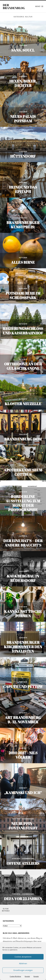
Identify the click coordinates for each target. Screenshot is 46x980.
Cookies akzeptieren (23, 957)
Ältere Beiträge (6, 910)
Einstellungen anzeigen (23, 970)
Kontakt (27, 976)
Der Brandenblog (14, 7)
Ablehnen (23, 963)
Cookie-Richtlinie (15, 976)
